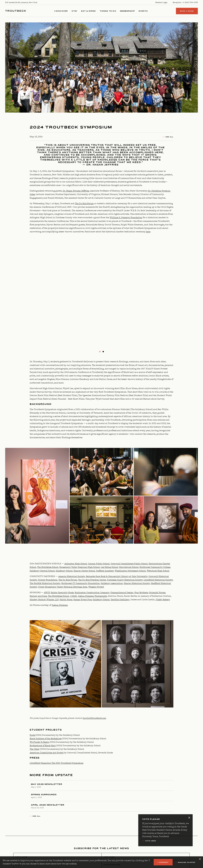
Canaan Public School (99, 564)
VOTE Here (150, 841)
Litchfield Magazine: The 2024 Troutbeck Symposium (57, 763)
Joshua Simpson (60, 605)
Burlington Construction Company (92, 593)
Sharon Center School (84, 571)
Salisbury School (64, 571)
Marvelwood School (129, 567)
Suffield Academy (105, 571)
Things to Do (108, 11)
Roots (32, 735)
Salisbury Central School (42, 571)
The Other (35, 749)
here (148, 232)
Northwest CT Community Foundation (80, 583)
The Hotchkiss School (48, 567)
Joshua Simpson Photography (92, 596)
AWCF (47, 593)
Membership (127, 11)
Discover (61, 11)
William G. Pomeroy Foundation (126, 218)
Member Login (161, 2)
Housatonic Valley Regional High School (79, 567)
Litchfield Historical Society (158, 580)
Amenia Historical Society (72, 576)
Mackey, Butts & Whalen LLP (44, 600)
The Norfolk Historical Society (45, 583)
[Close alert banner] (189, 818)
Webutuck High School (158, 571)
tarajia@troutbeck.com (94, 718)
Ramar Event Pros (83, 600)
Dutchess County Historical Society (125, 580)
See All (169, 137)
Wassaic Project (96, 587)
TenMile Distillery (120, 600)
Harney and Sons (38, 596)
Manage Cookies (187, 862)
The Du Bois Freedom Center (92, 580)
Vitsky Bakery (163, 600)
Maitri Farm (66, 600)
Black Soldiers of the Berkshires (46, 739)
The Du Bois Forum (84, 204)
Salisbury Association (112, 583)
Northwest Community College (155, 567)
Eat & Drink (88, 11)
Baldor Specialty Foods (62, 593)
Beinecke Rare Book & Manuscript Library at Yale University (117, 576)
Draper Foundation (48, 580)
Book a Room (187, 11)
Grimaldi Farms (157, 593)
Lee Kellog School (109, 567)
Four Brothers (141, 593)
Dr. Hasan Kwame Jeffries (76, 191)
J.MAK (73, 596)
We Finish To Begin (39, 742)
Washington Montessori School (130, 571)
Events (143, 11)
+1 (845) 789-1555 (190, 2)
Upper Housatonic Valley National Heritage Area (63, 587)
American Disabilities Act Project (47, 753)
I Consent (163, 862)
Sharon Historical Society (137, 583)
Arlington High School (76, 564)
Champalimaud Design (122, 593)
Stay (74, 11)
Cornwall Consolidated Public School (129, 564)
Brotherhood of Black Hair (43, 746)
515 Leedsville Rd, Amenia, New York (21, 2)
